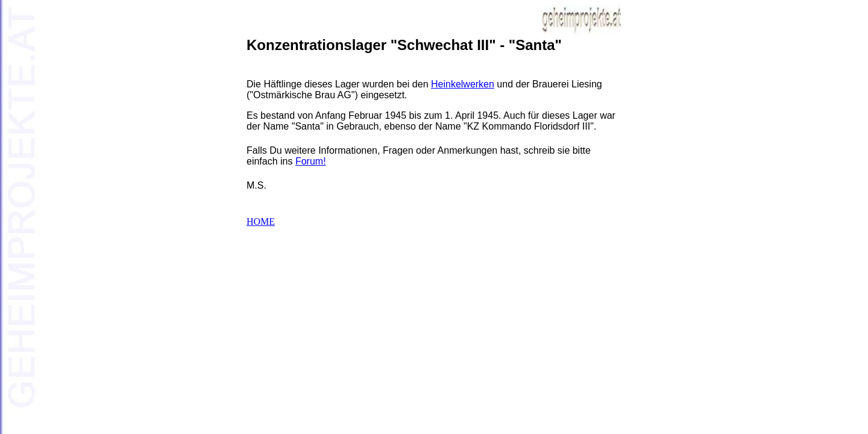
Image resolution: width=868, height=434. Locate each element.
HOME (261, 222)
